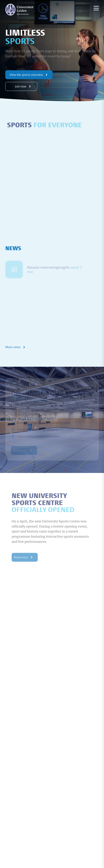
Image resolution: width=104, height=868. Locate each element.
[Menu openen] (96, 8)
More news (16, 347)
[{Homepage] (19, 10)
